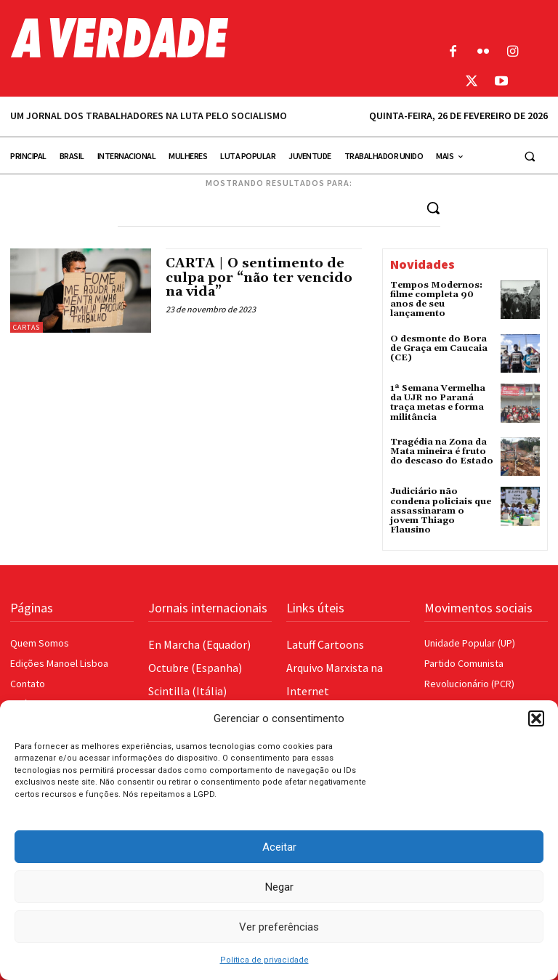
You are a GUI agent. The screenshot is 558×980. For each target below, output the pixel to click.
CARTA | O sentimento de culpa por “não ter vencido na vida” (259, 278)
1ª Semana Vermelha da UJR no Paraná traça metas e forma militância (438, 403)
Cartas (27, 327)
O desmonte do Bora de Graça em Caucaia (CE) (439, 348)
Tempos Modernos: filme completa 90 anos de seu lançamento (436, 300)
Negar (279, 887)
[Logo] (209, 38)
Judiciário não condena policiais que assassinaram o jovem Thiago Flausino (441, 511)
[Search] (433, 207)
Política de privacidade (264, 960)
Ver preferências (279, 927)
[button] (536, 718)
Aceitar (279, 847)
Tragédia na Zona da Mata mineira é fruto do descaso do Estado (442, 451)
